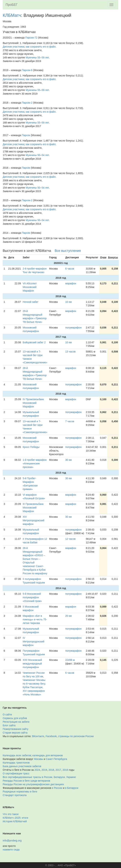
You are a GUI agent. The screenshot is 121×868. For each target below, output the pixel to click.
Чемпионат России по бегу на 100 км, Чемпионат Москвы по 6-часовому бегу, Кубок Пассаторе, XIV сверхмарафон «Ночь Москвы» (34, 684)
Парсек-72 (31, 38)
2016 (65, 770)
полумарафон (73, 328)
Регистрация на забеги (16, 722)
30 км (68, 460)
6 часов (70, 269)
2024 (37, 770)
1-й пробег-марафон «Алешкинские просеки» (35, 463)
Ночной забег (31, 302)
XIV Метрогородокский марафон (34, 520)
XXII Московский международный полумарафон (32, 664)
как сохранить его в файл (41, 47)
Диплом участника (14, 47)
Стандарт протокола (15, 795)
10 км (68, 302)
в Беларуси (72, 788)
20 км (68, 616)
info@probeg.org (12, 841)
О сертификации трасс (16, 773)
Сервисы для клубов (15, 718)
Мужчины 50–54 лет (37, 155)
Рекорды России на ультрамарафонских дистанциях (33, 784)
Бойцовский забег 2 (34, 342)
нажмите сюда (11, 850)
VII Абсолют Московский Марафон (30, 287)
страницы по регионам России (76, 736)
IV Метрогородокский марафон (34, 642)
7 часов (70, 421)
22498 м (70, 660)
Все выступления (68, 251)
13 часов (70, 352)
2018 (51, 770)
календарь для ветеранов (48, 755)
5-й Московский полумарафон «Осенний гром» (32, 597)
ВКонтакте (38, 736)
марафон (71, 283)
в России (57, 788)
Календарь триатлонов (16, 763)
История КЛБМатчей (15, 821)
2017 (58, 770)
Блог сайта (9, 725)
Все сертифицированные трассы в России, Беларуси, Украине (39, 777)
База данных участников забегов (22, 766)
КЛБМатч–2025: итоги (15, 818)
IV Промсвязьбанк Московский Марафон (33, 403)
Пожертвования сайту (16, 729)
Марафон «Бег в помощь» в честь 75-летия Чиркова (35, 619)
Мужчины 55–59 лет (37, 57)
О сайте (7, 715)
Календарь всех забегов (17, 755)
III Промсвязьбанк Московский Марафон (33, 508)
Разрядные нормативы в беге (20, 792)
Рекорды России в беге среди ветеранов (26, 781)
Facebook (51, 736)
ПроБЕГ (12, 5)
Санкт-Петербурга (57, 759)
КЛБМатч (12, 15)
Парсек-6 (27, 70)
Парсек (26, 135)
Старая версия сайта (15, 733)
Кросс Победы (31, 447)
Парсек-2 (27, 103)
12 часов (70, 539)
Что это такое (11, 814)
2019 (44, 770)
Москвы (39, 759)
